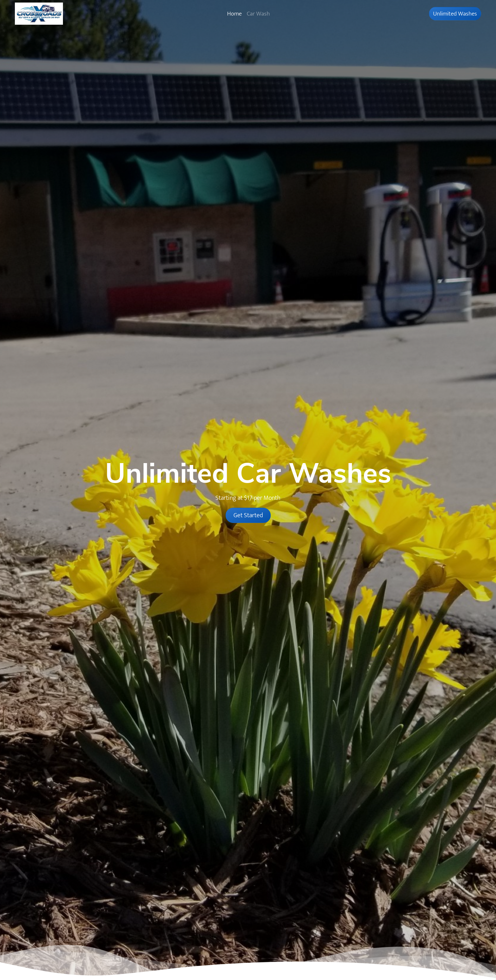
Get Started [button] (248, 515)
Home (234, 14)
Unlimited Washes (455, 14)
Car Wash (258, 14)
